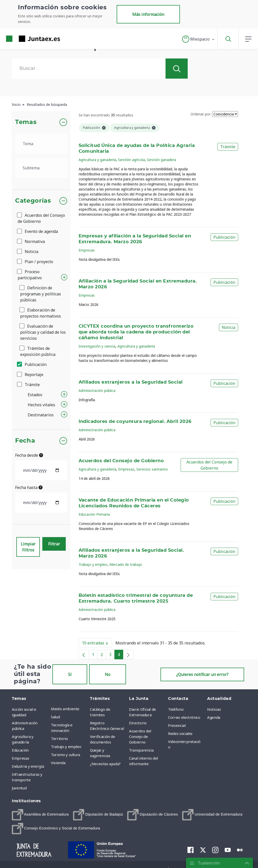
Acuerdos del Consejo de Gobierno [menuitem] (140, 736)
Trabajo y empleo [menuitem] (66, 747)
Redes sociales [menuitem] (180, 733)
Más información (148, 14)
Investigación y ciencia (97, 346)
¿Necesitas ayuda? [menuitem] (105, 764)
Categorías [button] (33, 201)
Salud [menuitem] (55, 717)
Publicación (32, 364)
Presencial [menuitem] (177, 725)
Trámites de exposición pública (38, 351)
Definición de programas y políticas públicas (41, 294)
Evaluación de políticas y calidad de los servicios (43, 332)
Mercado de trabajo (126, 564)
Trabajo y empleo (93, 564)
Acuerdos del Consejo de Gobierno (41, 218)
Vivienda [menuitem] (58, 763)
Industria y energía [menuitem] (28, 766)
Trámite (29, 385)
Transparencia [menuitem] (141, 750)
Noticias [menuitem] (214, 709)
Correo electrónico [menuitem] (184, 717)
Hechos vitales (41, 405)
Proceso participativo (30, 275)
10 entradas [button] (97, 644)
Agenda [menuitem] (214, 717)
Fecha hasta (29, 487)
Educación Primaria (94, 514)
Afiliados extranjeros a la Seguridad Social (131, 382)
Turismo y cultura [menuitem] (66, 755)
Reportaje (30, 375)
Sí (70, 674)
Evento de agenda (38, 231)
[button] (199, 39)
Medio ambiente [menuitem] (65, 709)
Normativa (31, 241)
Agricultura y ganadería (97, 160)
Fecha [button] (25, 441)
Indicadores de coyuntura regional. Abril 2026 (135, 422)
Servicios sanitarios (152, 469)
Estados (35, 395)
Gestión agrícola (132, 160)
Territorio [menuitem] (59, 738)
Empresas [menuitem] (20, 758)
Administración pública (97, 391)
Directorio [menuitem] (138, 723)
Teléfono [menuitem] (176, 709)
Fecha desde (29, 455)
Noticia (28, 252)
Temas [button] (26, 122)
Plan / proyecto (35, 262)
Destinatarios (41, 415)
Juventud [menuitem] (19, 788)
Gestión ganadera (162, 160)
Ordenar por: (201, 114)
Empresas (87, 250)
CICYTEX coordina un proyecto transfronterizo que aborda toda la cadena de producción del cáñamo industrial (136, 332)
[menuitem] (40, 815)
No (108, 674)
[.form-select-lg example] (41, 144)
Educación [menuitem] (20, 750)
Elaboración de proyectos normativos (41, 313)
